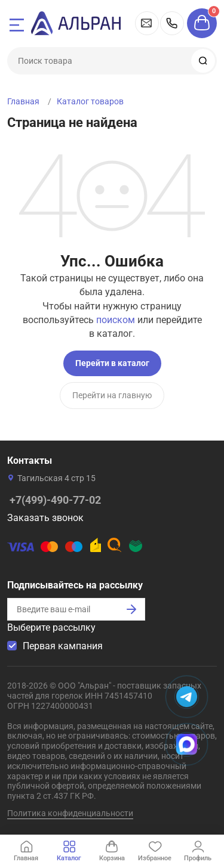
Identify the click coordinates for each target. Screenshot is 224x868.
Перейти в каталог (112, 363)
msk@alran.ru (147, 23)
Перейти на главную (112, 395)
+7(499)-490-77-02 (172, 23)
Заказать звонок (45, 518)
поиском (116, 320)
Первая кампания (63, 646)
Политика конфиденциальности (70, 813)
